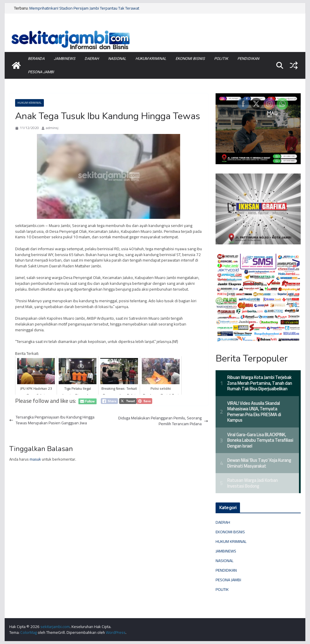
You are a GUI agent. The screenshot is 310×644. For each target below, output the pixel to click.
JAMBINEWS (64, 59)
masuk (35, 459)
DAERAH (92, 59)
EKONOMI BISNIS (190, 59)
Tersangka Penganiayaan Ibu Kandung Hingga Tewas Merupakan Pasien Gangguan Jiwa (52, 420)
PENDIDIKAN (248, 59)
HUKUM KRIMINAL (151, 59)
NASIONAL (117, 59)
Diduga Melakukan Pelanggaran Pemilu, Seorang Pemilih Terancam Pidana (163, 421)
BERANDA (36, 59)
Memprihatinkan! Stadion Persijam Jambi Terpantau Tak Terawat (84, 8)
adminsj (52, 128)
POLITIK (221, 59)
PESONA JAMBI (41, 72)
